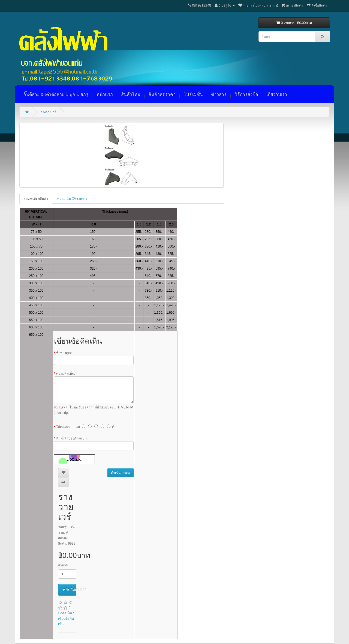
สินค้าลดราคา (162, 94)
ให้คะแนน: (64, 427)
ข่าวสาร (219, 94)
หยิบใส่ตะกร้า (70, 590)
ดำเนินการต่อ (121, 473)
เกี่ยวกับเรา (277, 94)
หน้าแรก (105, 94)
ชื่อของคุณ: (64, 353)
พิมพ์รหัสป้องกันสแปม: (72, 438)
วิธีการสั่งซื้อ (246, 94)
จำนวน (63, 565)
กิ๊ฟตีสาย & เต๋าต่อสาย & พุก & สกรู (56, 94)
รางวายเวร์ (48, 112)
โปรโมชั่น (193, 94)
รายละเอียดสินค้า (36, 198)
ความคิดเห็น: (66, 374)
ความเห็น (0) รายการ (72, 198)
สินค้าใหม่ (131, 94)
